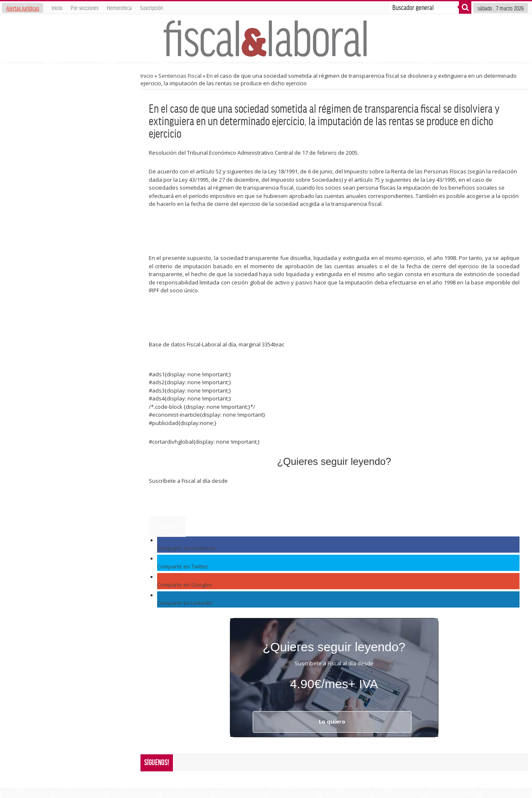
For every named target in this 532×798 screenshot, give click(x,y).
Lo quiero (167, 526)
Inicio (57, 7)
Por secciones (85, 7)
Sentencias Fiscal (180, 76)
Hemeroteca (119, 7)
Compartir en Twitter (183, 566)
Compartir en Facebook (186, 548)
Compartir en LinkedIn (185, 603)
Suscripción (151, 7)
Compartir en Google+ (185, 585)
